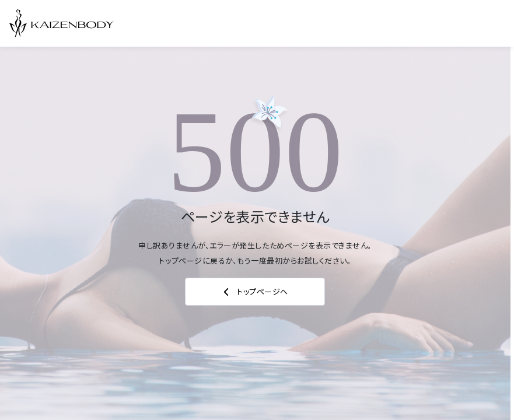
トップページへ (255, 292)
